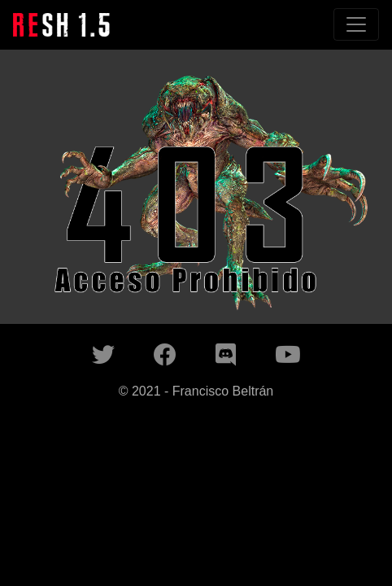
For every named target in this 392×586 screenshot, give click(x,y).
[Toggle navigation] (356, 24)
